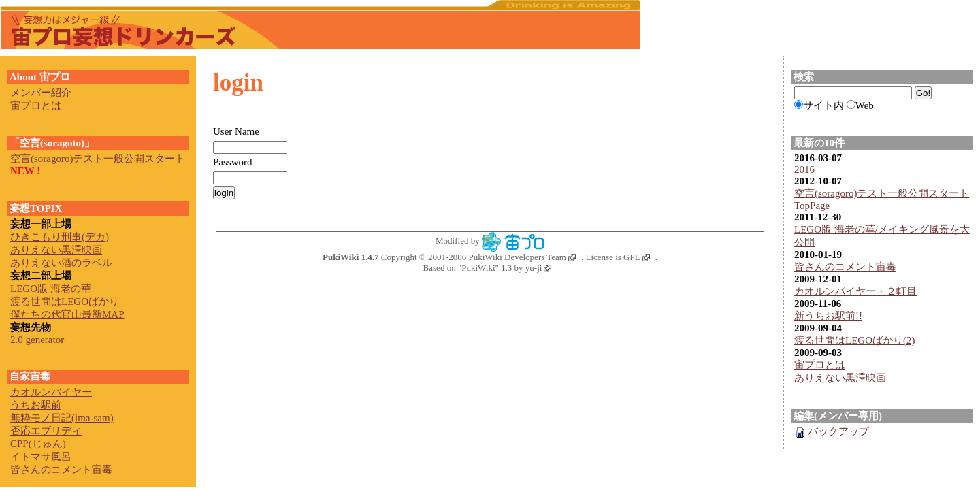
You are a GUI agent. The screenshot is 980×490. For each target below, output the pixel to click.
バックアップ (832, 431)
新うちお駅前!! (828, 316)
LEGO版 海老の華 (51, 289)
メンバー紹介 (41, 93)
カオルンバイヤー (51, 392)
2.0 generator (37, 340)
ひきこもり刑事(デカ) (60, 237)
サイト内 (823, 105)
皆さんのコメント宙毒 (845, 267)
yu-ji (539, 268)
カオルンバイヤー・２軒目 (855, 291)
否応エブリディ (46, 431)
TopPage (812, 206)
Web (865, 105)
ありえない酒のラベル (61, 263)
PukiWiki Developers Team (522, 257)
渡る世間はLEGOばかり (65, 301)
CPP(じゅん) (38, 444)
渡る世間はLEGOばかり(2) (854, 340)
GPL (637, 257)
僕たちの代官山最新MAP (67, 314)
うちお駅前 (36, 405)
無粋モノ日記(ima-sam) (62, 418)
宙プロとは (820, 365)
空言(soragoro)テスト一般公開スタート (882, 193)
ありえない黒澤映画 (840, 378)
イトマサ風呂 (41, 457)
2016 (804, 169)
